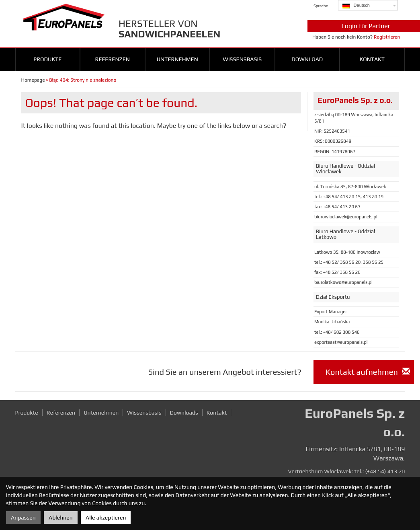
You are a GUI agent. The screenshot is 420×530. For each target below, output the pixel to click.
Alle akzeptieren (106, 518)
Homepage (33, 80)
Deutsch (356, 6)
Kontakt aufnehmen (368, 372)
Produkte (47, 59)
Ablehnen (61, 518)
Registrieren (387, 37)
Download (307, 59)
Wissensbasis (242, 59)
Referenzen (113, 59)
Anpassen (23, 518)
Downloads (184, 413)
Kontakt (372, 59)
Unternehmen (177, 59)
